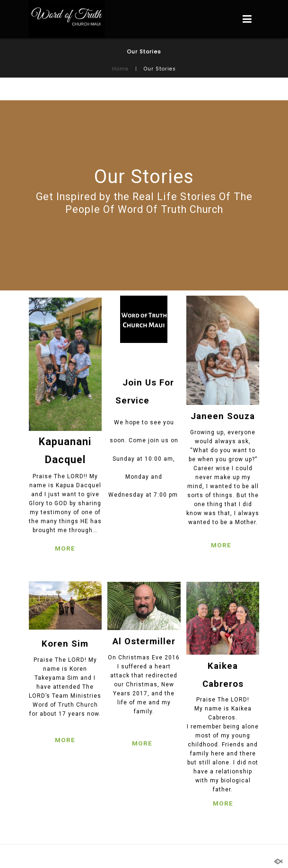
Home (120, 69)
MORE (65, 548)
